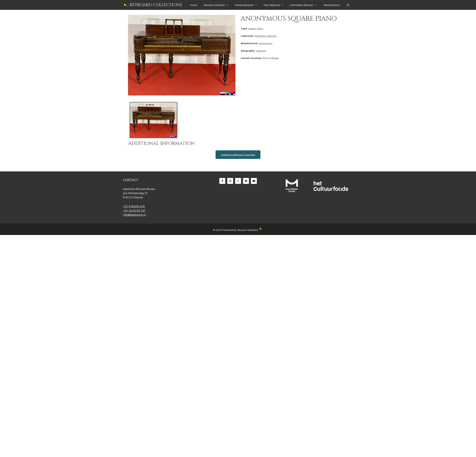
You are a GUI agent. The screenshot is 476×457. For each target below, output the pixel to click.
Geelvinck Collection (266, 36)
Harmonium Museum (305, 5)
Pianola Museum (248, 5)
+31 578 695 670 (134, 206)
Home (194, 5)
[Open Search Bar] (348, 5)
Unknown (261, 51)
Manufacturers (332, 5)
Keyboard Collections (156, 5)
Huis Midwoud (275, 5)
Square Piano (256, 28)
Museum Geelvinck (218, 5)
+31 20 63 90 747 (134, 211)
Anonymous (266, 43)
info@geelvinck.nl (134, 215)
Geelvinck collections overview (238, 155)
